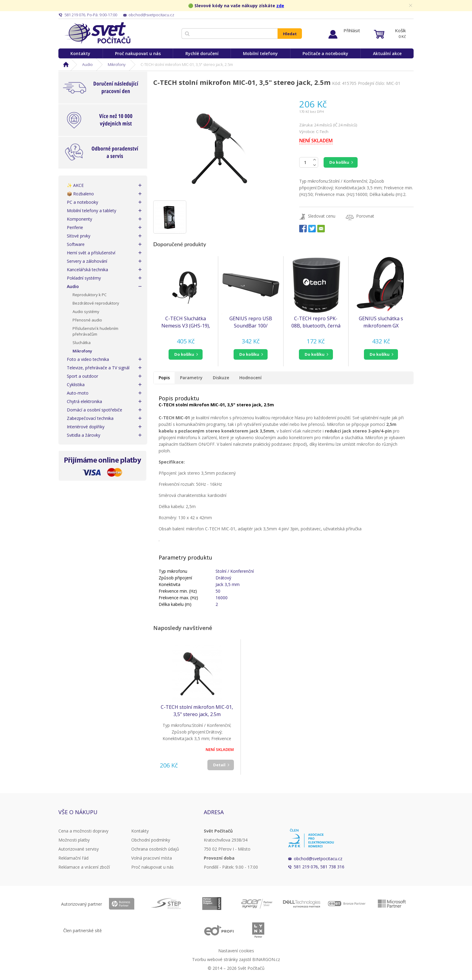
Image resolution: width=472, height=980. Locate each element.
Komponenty (79, 219)
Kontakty (80, 53)
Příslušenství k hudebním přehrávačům (95, 331)
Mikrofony (117, 64)
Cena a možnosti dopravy (83, 831)
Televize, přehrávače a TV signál (98, 368)
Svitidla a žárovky (84, 435)
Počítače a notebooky (325, 53)
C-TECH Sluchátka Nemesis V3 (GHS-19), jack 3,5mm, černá (186, 322)
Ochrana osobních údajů (155, 849)
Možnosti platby (74, 840)
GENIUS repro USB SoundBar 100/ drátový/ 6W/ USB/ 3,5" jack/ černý (251, 322)
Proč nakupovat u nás (138, 53)
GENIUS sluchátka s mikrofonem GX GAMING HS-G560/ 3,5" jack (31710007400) (381, 322)
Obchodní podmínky (151, 840)
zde (280, 6)
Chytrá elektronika (84, 401)
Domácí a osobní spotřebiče (95, 410)
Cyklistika (76, 385)
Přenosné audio (87, 320)
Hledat (290, 34)
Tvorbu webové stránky (215, 959)
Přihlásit (352, 30)
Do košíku (339, 162)
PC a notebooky (82, 202)
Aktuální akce (387, 53)
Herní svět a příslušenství (91, 253)
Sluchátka (82, 343)
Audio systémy (86, 312)
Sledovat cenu (322, 216)
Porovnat (365, 216)
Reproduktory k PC (90, 295)
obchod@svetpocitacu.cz (318, 859)
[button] (186, 354)
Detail (219, 765)
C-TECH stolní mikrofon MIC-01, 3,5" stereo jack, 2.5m (197, 711)
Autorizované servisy (79, 849)
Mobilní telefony (260, 53)
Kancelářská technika (87, 270)
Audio (87, 64)
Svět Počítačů (97, 33)
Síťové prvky (79, 236)
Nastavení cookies (236, 951)
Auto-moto (78, 393)
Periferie (75, 227)
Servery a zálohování (87, 261)
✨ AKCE (75, 185)
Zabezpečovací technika (90, 418)
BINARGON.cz (266, 959)
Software (76, 244)
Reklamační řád (73, 858)
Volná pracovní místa (152, 858)
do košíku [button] (184, 354)
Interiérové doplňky (86, 427)
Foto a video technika (88, 359)
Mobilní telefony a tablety (92, 211)
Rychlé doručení (202, 53)
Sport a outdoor (82, 376)
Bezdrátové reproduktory (96, 303)
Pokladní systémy (84, 278)
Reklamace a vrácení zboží (84, 867)
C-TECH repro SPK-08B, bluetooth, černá (316, 322)
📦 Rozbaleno (80, 194)
